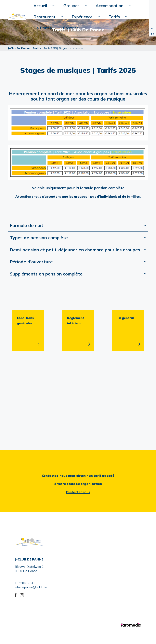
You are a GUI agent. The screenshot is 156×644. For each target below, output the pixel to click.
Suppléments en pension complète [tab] (46, 274)
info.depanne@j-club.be (31, 587)
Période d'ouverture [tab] (31, 262)
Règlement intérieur (76, 321)
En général (126, 318)
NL (153, 28)
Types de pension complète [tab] (39, 238)
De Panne (43, 28)
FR (153, 34)
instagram (22, 595)
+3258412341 (25, 583)
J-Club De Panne (19, 48)
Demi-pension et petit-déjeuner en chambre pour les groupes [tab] (75, 250)
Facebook (17, 595)
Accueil (42, 7)
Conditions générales (25, 321)
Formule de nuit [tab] (27, 225)
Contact (71, 28)
